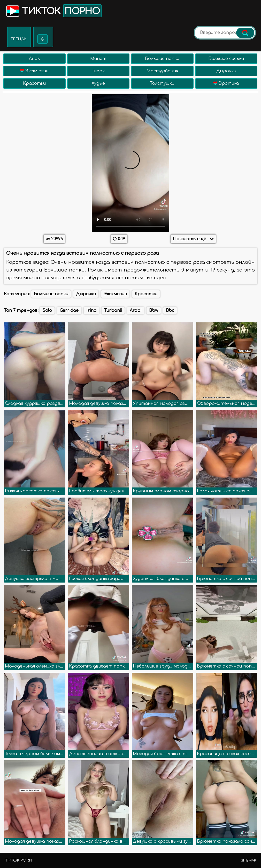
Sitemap (248, 861)
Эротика (226, 83)
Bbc (170, 311)
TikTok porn (19, 860)
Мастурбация (162, 71)
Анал (34, 59)
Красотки (34, 83)
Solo (47, 311)
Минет (98, 59)
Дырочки (226, 71)
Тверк (98, 71)
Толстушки (162, 83)
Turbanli (113, 311)
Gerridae (69, 311)
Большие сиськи (226, 59)
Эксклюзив (34, 71)
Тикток (53, 11)
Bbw (154, 311)
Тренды (19, 39)
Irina (91, 311)
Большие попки (162, 59)
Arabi (136, 311)
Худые (98, 83)
